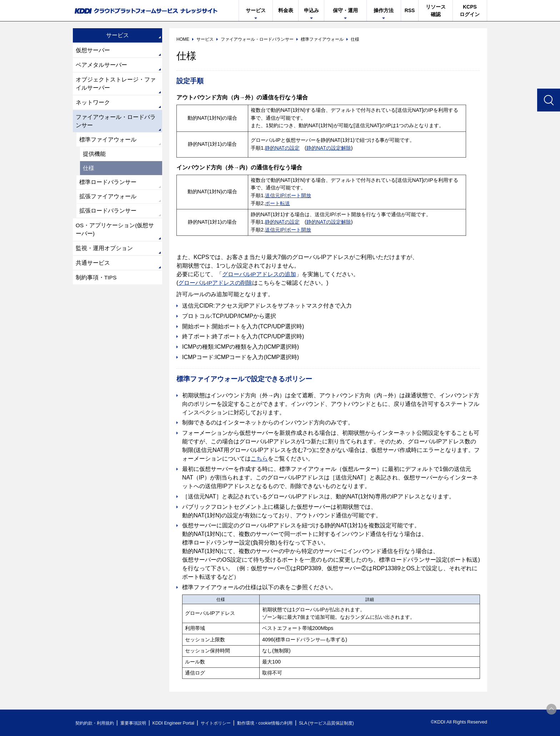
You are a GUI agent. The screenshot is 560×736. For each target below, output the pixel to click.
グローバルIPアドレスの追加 (259, 274)
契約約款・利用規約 (97, 723)
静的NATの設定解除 (329, 148)
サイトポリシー (228, 723)
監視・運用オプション (104, 254)
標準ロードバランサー (108, 186)
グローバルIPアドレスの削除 (215, 283)
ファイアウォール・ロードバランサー (116, 123)
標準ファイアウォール (108, 142)
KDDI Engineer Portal (182, 723)
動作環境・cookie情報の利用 (281, 723)
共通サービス (93, 269)
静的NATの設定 (282, 148)
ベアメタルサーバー (101, 65)
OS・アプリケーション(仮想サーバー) (115, 235)
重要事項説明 (139, 723)
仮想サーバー (93, 50)
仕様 (89, 171)
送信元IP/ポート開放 (288, 195)
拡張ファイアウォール (108, 201)
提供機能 (94, 157)
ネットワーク (93, 104)
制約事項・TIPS (96, 284)
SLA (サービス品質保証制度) (348, 723)
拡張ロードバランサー (108, 215)
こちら (259, 459)
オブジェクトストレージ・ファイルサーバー (116, 84)
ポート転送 (277, 203)
